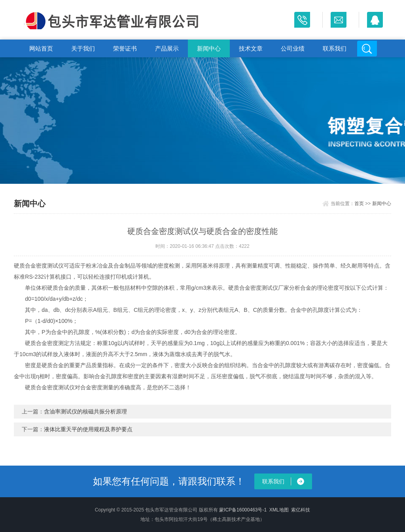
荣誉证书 (125, 48)
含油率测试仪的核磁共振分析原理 (85, 411)
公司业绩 (293, 48)
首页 (359, 204)
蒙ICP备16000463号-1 (243, 510)
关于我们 (83, 48)
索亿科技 (301, 510)
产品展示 (167, 48)
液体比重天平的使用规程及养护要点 (88, 429)
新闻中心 (209, 48)
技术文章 (251, 48)
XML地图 (279, 510)
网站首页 (41, 48)
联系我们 (335, 48)
